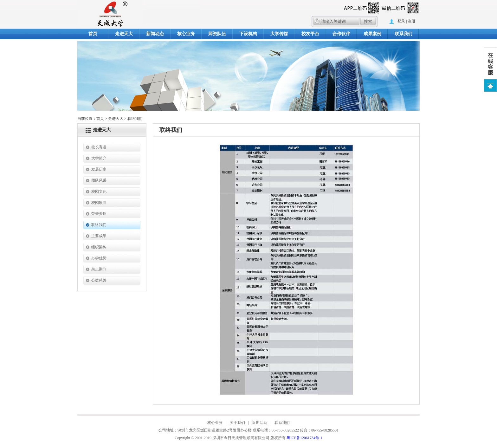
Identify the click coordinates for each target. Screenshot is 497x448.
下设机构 (248, 34)
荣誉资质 (99, 214)
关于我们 (237, 423)
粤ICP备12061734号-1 (304, 438)
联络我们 (99, 225)
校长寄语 (99, 147)
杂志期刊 (99, 269)
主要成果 (99, 236)
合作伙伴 (341, 34)
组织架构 (99, 247)
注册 (411, 21)
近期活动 (260, 423)
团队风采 (99, 180)
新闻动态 (155, 34)
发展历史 (99, 169)
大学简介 (99, 158)
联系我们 (403, 34)
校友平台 (310, 34)
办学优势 (99, 258)
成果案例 (372, 34)
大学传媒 (279, 34)
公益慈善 (99, 280)
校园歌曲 (99, 203)
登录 (401, 21)
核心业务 (186, 34)
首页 (93, 34)
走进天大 (124, 34)
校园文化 (99, 192)
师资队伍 (217, 34)
